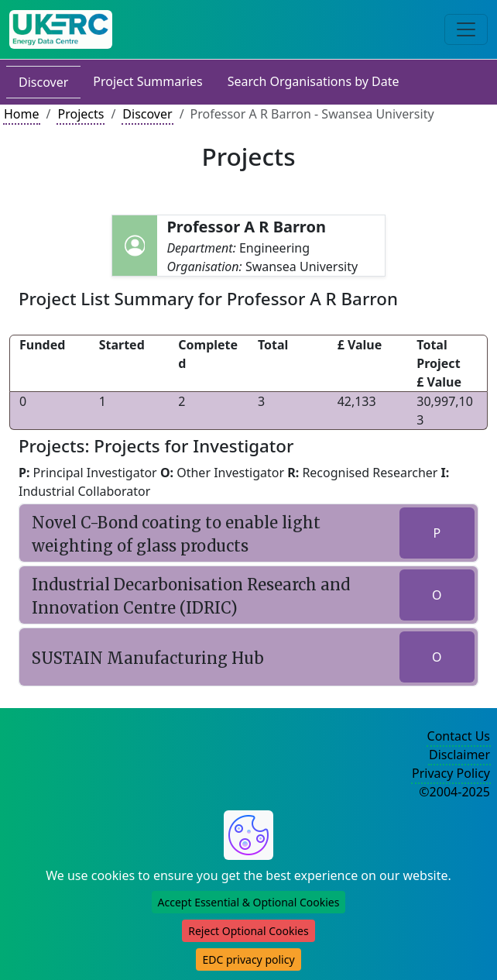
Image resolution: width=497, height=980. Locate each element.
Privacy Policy (451, 773)
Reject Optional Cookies (248, 931)
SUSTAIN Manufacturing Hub (148, 658)
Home (22, 114)
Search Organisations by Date (314, 81)
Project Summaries (147, 81)
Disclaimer (459, 755)
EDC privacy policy (248, 959)
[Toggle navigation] (466, 29)
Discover (43, 82)
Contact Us (459, 736)
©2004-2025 (454, 792)
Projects (81, 114)
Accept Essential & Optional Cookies (249, 902)
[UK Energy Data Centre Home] (61, 29)
